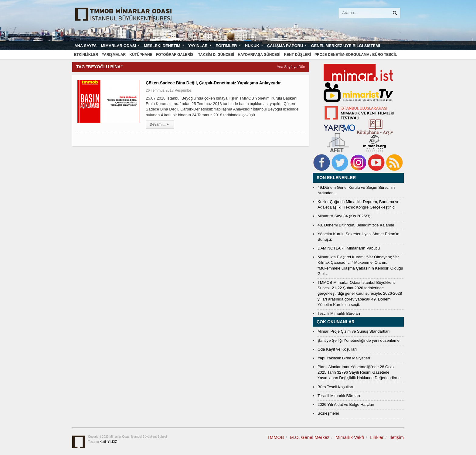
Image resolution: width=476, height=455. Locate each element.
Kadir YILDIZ (108, 442)
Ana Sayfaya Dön (291, 67)
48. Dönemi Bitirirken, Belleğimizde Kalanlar (356, 225)
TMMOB (275, 437)
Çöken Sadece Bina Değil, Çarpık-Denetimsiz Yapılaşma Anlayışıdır (213, 83)
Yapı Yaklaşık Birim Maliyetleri (344, 358)
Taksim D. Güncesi (216, 55)
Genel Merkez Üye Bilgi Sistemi (345, 46)
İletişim (397, 437)
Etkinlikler (86, 55)
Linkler (377, 437)
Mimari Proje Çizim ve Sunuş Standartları (354, 331)
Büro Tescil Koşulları (335, 387)
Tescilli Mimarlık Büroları (339, 313)
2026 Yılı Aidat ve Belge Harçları (346, 404)
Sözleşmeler (328, 413)
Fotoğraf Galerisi (175, 55)
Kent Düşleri (297, 55)
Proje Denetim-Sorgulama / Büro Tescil (356, 55)
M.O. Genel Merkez (310, 437)
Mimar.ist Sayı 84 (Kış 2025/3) (344, 216)
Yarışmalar (114, 55)
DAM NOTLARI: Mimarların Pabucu (349, 248)
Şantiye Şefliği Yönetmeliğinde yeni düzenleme (359, 340)
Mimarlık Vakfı (350, 437)
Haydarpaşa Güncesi (259, 55)
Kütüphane (141, 55)
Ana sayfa (85, 46)
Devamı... (160, 124)
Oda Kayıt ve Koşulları (337, 349)
